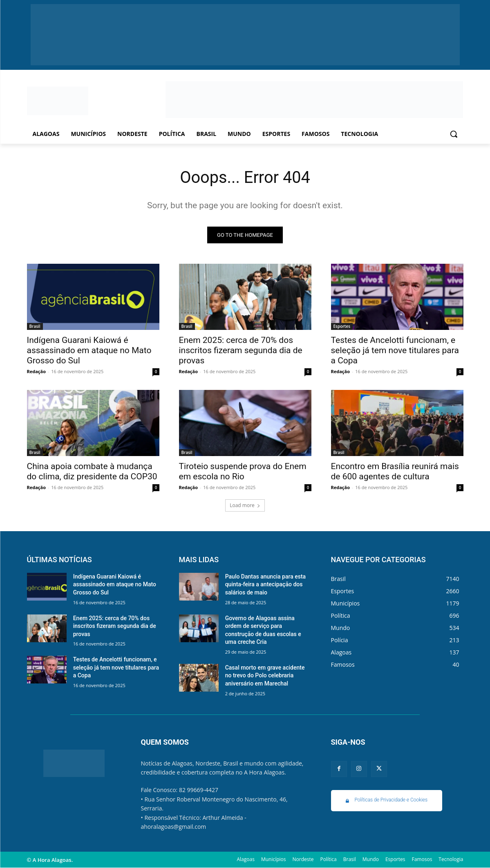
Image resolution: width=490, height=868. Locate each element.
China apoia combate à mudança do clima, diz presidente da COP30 (92, 471)
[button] (454, 134)
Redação (36, 371)
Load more (245, 505)
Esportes (342, 326)
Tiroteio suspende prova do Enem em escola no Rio (243, 471)
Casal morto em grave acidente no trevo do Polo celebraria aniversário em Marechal (265, 675)
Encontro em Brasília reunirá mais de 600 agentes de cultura (395, 471)
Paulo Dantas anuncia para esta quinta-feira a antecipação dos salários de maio (265, 584)
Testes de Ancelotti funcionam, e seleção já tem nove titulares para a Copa (395, 350)
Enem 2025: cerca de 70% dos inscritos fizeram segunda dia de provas (241, 350)
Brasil (35, 326)
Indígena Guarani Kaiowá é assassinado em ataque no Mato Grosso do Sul (89, 350)
